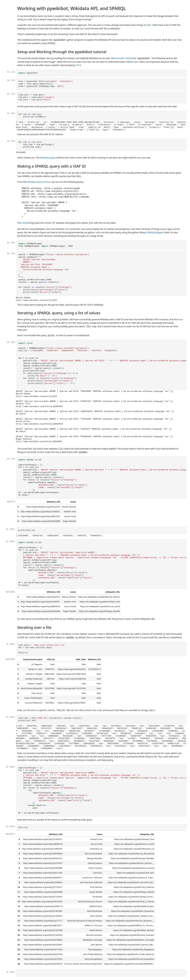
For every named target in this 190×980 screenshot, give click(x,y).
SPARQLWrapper (155, 232)
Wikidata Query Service (39, 182)
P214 (79, 65)
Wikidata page (47, 158)
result (25, 223)
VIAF (149, 25)
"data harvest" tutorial (122, 58)
